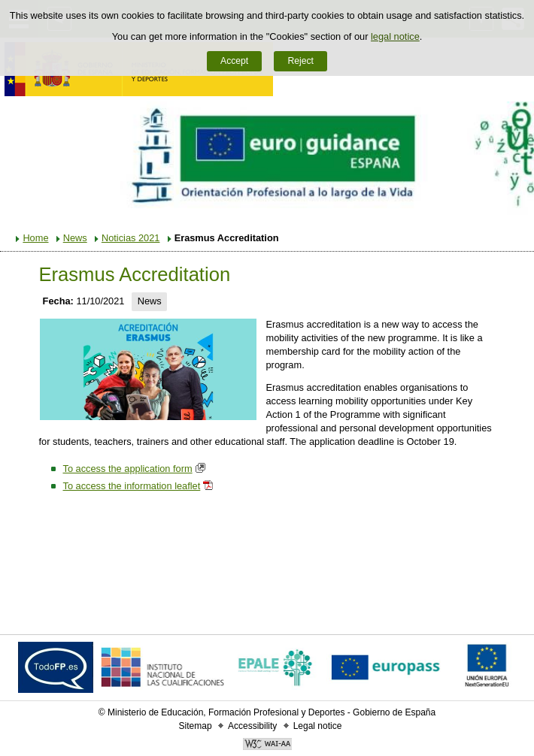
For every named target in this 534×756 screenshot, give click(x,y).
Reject (300, 61)
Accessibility (252, 726)
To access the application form (127, 469)
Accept (234, 61)
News (75, 238)
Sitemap (196, 726)
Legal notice (318, 726)
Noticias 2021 (131, 238)
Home (35, 238)
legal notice (395, 36)
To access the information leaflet (131, 486)
